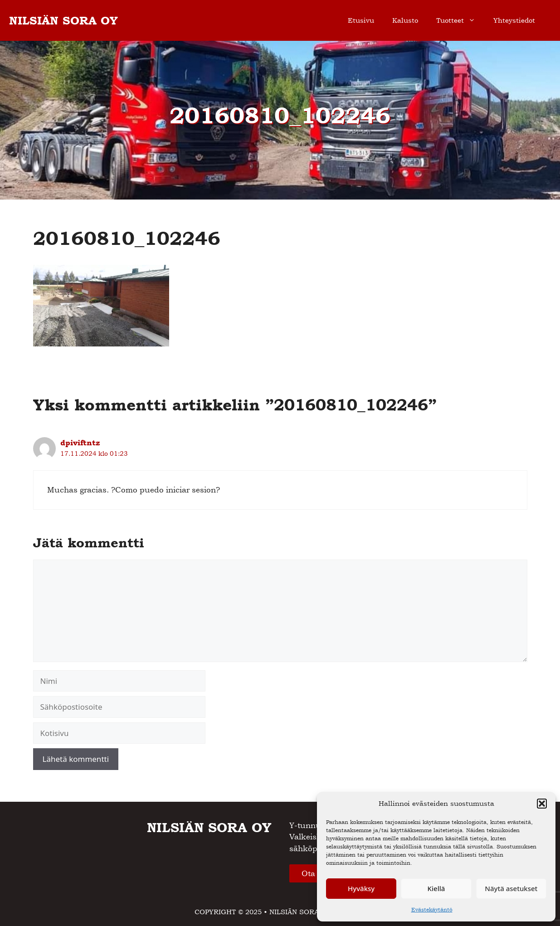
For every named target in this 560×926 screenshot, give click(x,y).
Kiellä (436, 888)
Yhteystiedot (514, 20)
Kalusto (405, 20)
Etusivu (361, 20)
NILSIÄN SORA (294, 912)
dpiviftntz (80, 443)
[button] (542, 804)
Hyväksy (361, 888)
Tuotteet (460, 20)
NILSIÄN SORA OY (63, 20)
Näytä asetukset (511, 888)
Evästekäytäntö (432, 910)
